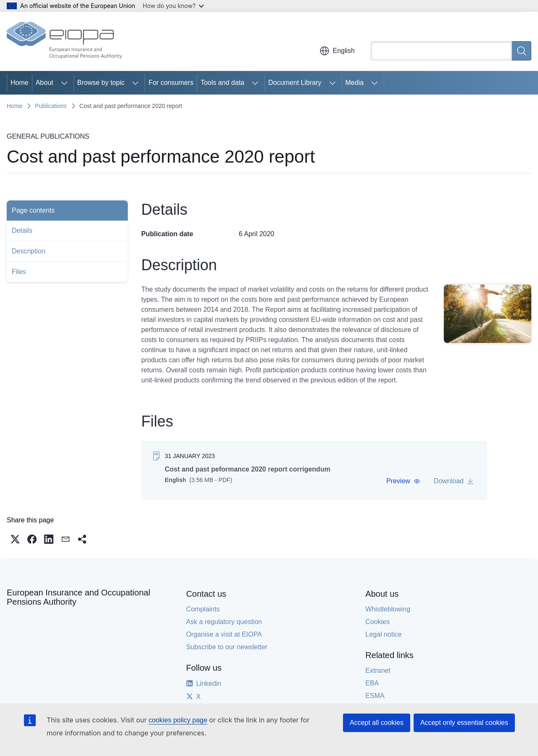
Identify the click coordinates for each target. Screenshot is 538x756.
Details (22, 230)
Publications (51, 106)
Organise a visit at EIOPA (224, 634)
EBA (372, 683)
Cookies (377, 622)
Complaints (203, 609)
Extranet (378, 670)
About (45, 83)
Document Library (295, 83)
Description (29, 251)
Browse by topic (101, 83)
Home (20, 83)
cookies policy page (178, 720)
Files (19, 272)
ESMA (375, 696)
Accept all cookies (377, 723)
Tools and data (222, 83)
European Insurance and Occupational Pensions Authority (78, 597)
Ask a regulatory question (224, 622)
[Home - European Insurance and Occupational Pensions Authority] (64, 41)
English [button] (337, 51)
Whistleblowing (388, 609)
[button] (403, 481)
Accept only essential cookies (464, 723)
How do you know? (174, 6)
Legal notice (383, 634)
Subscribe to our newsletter (227, 647)
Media (355, 83)
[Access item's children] (64, 83)
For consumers (171, 83)
